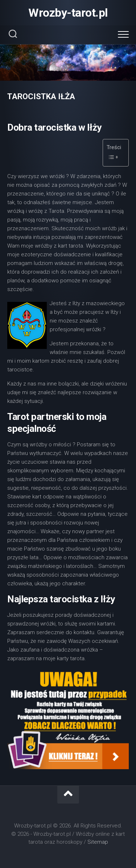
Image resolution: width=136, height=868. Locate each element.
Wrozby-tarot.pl (68, 13)
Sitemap (98, 842)
